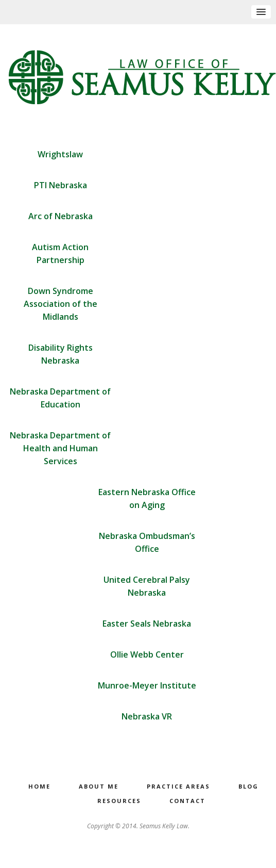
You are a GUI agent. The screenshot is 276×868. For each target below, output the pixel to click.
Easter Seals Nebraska (147, 624)
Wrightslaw (60, 154)
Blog (248, 787)
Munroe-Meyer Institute (147, 685)
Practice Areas (178, 787)
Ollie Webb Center (147, 654)
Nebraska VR (147, 716)
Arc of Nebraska (61, 216)
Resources (119, 801)
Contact (187, 801)
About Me (99, 787)
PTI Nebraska (61, 185)
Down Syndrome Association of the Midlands (61, 304)
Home (39, 787)
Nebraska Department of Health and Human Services (60, 448)
